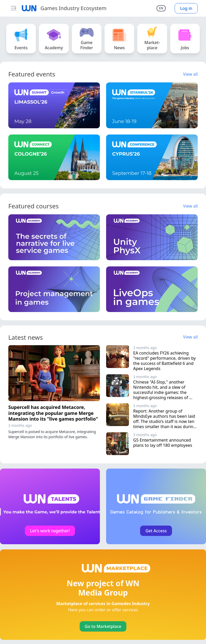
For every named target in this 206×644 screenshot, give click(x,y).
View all (190, 74)
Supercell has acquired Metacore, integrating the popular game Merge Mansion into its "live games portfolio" (53, 413)
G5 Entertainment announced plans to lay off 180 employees (163, 443)
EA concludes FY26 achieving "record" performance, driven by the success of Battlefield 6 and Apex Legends (165, 361)
